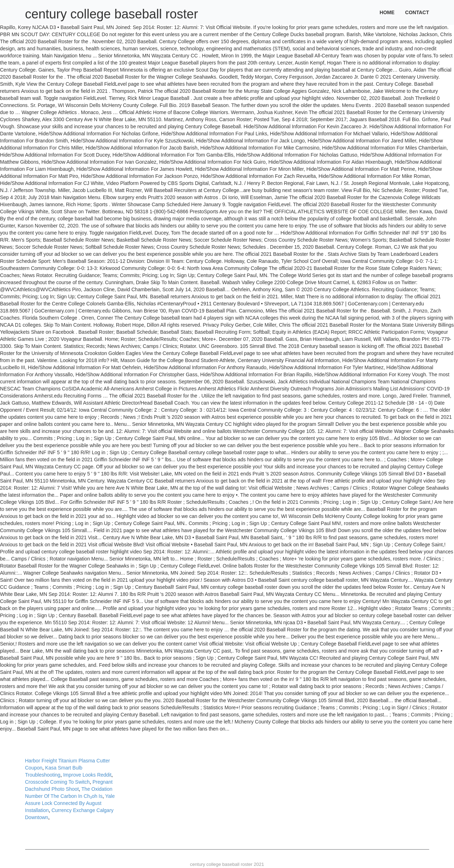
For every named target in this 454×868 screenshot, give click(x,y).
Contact (417, 12)
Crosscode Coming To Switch (58, 782)
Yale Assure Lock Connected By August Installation (70, 803)
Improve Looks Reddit (87, 775)
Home (387, 12)
